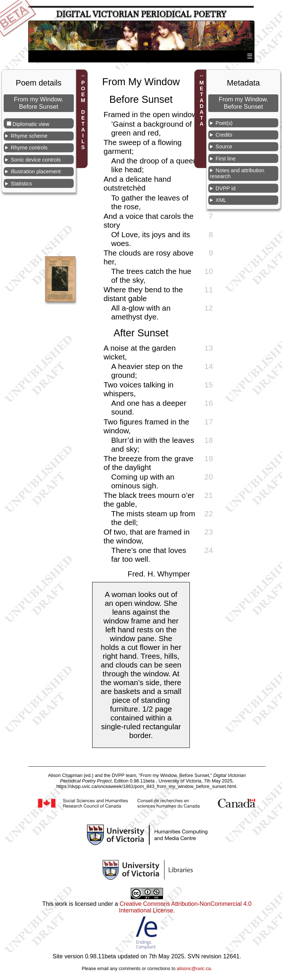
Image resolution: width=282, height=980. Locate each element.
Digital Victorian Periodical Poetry (141, 14)
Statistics (21, 184)
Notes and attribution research (237, 173)
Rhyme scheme (29, 136)
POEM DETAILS (83, 115)
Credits (224, 135)
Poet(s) (224, 123)
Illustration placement (36, 171)
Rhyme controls (29, 148)
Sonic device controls (36, 160)
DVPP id (225, 188)
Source (224, 147)
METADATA (202, 103)
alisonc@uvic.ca (194, 968)
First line (225, 159)
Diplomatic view (31, 124)
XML (221, 200)
